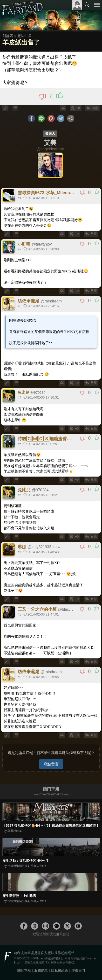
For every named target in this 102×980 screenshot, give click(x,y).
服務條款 (41, 970)
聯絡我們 (78, 970)
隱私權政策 (60, 970)
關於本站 (24, 970)
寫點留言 (51, 764)
